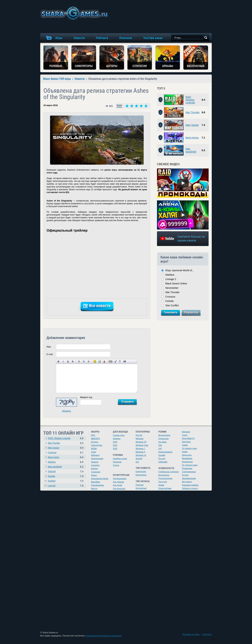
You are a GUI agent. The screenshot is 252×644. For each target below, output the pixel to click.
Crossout (170, 297)
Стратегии (96, 472)
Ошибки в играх (120, 458)
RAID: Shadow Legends (59, 438)
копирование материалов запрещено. (104, 636)
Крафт (185, 452)
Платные (140, 485)
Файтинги (95, 455)
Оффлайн (163, 462)
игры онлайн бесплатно (74, 13)
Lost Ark (52, 486)
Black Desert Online (176, 284)
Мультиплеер (164, 435)
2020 (115, 449)
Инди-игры (187, 455)
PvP (160, 449)
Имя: (49, 347)
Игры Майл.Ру (188, 438)
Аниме (161, 485)
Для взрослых (119, 488)
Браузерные (141, 475)
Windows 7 (140, 449)
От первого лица (189, 448)
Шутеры (95, 442)
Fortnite (169, 301)
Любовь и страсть (190, 488)
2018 (115, 442)
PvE (160, 445)
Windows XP (141, 442)
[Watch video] (183, 183)
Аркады (94, 468)
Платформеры (97, 485)
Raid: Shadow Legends (190, 100)
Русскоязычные (165, 478)
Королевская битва (100, 478)
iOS (137, 462)
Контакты (207, 634)
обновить (66, 411)
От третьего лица (190, 465)
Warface (170, 275)
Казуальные (187, 462)
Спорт (185, 435)
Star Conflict (172, 305)
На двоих (162, 442)
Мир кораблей (191, 150)
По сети (162, 458)
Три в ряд (163, 482)
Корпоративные (165, 452)
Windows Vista (142, 445)
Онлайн (162, 455)
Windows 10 (141, 455)
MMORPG (95, 439)
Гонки (93, 452)
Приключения (97, 458)
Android (139, 458)
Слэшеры (95, 465)
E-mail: (50, 354)
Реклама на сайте (191, 634)
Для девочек (118, 482)
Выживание (187, 458)
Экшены (95, 462)
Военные (186, 432)
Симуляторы (97, 445)
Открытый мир (165, 488)
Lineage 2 (171, 279)
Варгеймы (95, 482)
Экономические (189, 478)
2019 (115, 445)
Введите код (86, 397)
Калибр (52, 476)
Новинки (117, 439)
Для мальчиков (120, 478)
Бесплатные (141, 488)
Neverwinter (172, 288)
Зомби (185, 445)
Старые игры (119, 435)
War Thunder (193, 112)
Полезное (117, 462)
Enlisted (52, 481)
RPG (93, 435)
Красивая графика (190, 485)
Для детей (117, 485)
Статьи (116, 465)
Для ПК (139, 435)
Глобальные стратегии (168, 472)
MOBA (94, 449)
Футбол (185, 475)
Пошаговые (187, 468)
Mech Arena (192, 138)
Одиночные (164, 439)
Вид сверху (187, 482)
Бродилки (186, 442)
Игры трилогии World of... (180, 270)
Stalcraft (52, 471)
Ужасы (94, 475)
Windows (140, 439)
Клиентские (141, 471)
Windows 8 (140, 452)
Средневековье (189, 472)
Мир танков (192, 125)
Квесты (94, 488)
